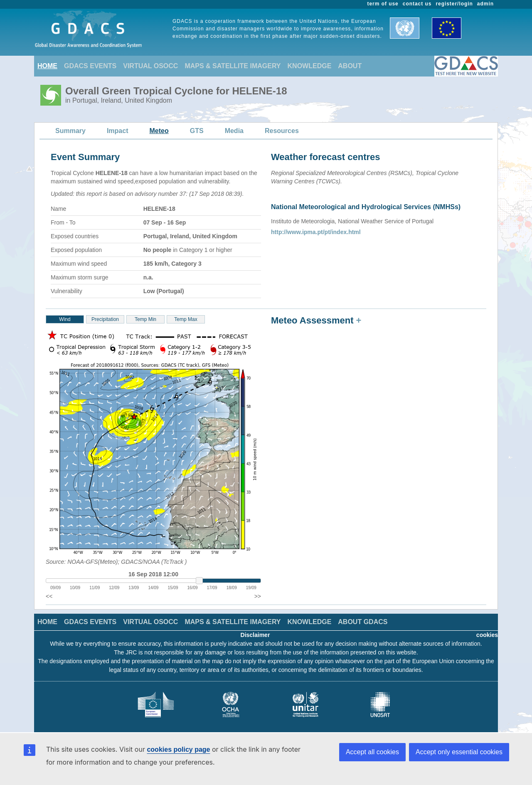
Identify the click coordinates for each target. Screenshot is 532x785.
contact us (417, 4)
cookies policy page (178, 749)
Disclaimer (255, 635)
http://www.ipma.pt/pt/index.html (316, 232)
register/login (454, 4)
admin (485, 4)
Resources (282, 131)
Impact (118, 131)
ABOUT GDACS (363, 622)
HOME (47, 66)
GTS (197, 131)
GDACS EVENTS (90, 66)
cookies (487, 635)
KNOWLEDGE (310, 66)
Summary (70, 131)
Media (234, 131)
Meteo (159, 131)
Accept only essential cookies (459, 752)
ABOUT (350, 66)
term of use (383, 4)
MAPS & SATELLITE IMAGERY (233, 66)
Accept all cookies (372, 752)
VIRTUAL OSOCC (150, 66)
